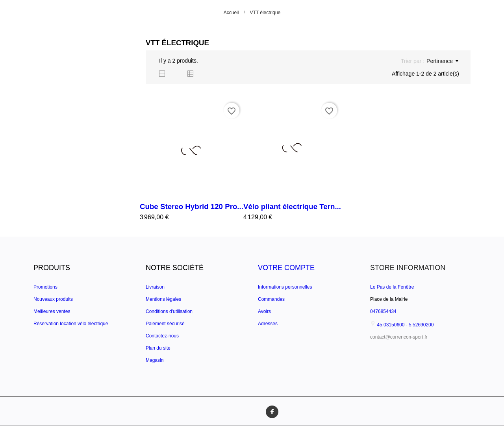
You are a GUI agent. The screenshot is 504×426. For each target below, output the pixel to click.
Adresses (268, 324)
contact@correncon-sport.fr (399, 337)
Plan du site (158, 348)
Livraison (155, 287)
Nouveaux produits (53, 299)
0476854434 (383, 311)
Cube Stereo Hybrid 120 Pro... (192, 207)
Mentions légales (163, 299)
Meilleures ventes (52, 311)
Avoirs (264, 311)
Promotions (45, 287)
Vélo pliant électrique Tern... (292, 207)
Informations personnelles (285, 287)
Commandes (271, 299)
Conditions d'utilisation (169, 311)
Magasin (155, 360)
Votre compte (286, 268)
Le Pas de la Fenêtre (392, 287)
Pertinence (442, 61)
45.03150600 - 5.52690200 (402, 325)
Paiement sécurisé (165, 324)
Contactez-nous (162, 336)
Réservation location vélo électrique (71, 324)
